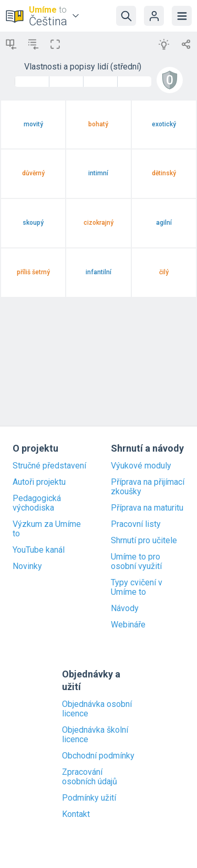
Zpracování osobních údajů (90, 777)
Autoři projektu (39, 482)
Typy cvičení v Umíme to (137, 587)
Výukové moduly (141, 466)
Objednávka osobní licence (97, 709)
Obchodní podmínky (98, 756)
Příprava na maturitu (147, 508)
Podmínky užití (89, 798)
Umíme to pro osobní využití (136, 562)
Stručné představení (49, 466)
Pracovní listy (136, 524)
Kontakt (76, 814)
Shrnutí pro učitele (144, 541)
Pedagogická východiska (37, 503)
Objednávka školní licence (95, 735)
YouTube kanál (39, 550)
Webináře (128, 625)
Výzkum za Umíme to (47, 529)
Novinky (27, 566)
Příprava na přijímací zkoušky (148, 487)
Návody (125, 608)
